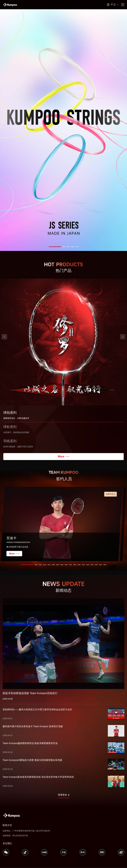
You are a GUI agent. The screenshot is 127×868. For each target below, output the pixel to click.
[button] (55, 247)
